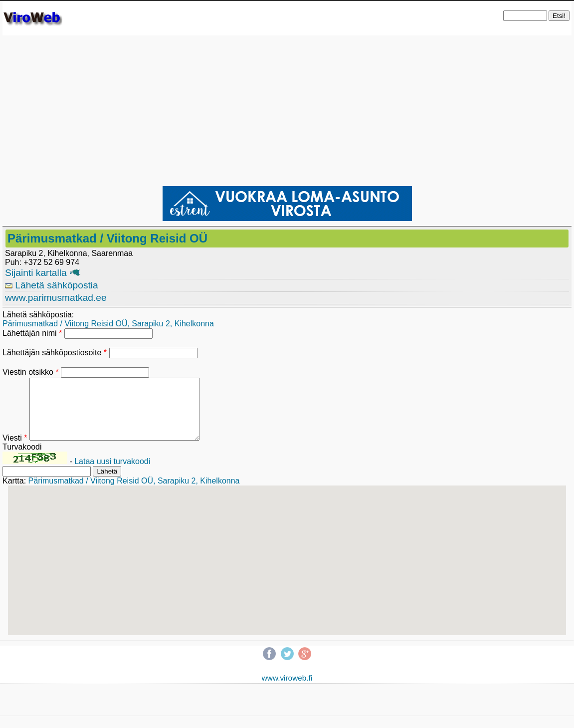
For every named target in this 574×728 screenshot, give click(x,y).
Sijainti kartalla (43, 273)
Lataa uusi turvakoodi (112, 473)
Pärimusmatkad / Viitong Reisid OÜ (107, 238)
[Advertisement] (287, 110)
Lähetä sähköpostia (52, 285)
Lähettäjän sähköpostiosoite (55, 353)
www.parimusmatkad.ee (56, 298)
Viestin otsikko (31, 372)
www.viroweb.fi (287, 690)
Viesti (15, 450)
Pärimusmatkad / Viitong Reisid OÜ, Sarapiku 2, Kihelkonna (108, 324)
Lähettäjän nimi (32, 333)
